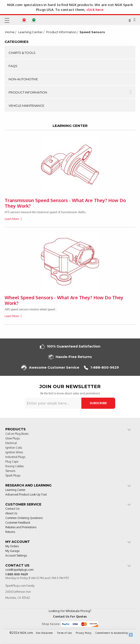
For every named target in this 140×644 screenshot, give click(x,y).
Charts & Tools (22, 53)
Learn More (12, 219)
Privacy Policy (84, 633)
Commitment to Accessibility (112, 633)
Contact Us (12, 509)
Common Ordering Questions (24, 518)
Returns (10, 532)
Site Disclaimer (45, 633)
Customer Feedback (18, 523)
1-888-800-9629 (101, 368)
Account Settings (16, 556)
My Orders (12, 546)
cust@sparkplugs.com (19, 570)
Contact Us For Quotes (70, 617)
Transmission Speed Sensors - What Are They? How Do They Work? (65, 203)
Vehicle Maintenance (26, 106)
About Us (11, 514)
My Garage (12, 551)
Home (10, 32)
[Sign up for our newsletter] (53, 403)
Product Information (61, 32)
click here (95, 10)
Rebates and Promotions (21, 527)
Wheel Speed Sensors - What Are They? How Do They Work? (64, 300)
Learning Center (30, 32)
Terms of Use (64, 633)
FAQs (13, 66)
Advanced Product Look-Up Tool (26, 495)
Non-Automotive (23, 79)
